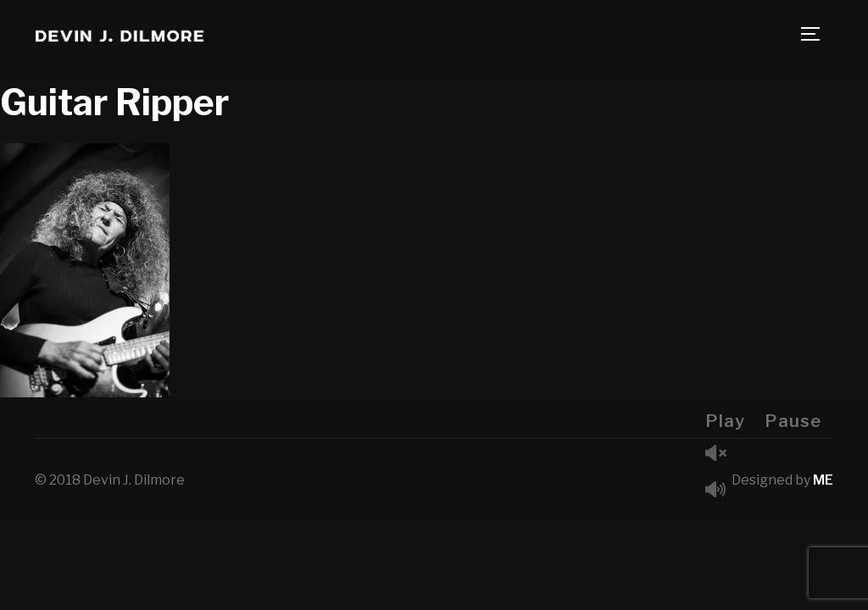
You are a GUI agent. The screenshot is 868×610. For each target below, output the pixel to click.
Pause (793, 421)
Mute (722, 491)
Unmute (722, 455)
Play (725, 421)
